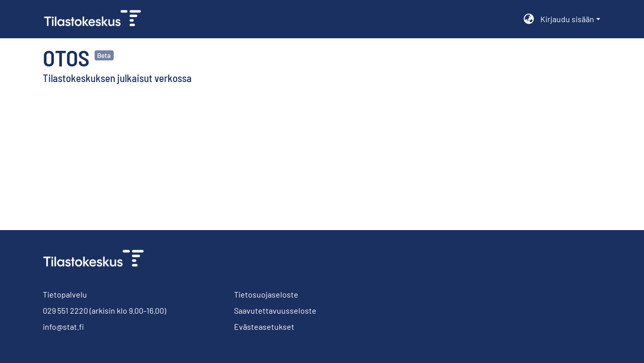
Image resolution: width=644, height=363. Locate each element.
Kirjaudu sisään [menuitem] (567, 19)
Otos (66, 57)
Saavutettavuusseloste (275, 310)
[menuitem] (529, 19)
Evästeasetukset (264, 326)
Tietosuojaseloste (266, 294)
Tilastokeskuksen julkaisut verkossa (117, 78)
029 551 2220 (65, 310)
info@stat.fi (63, 326)
